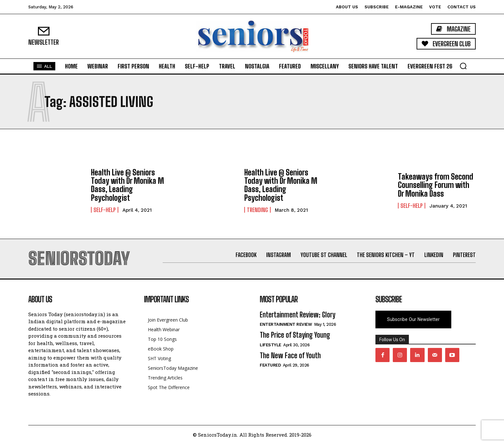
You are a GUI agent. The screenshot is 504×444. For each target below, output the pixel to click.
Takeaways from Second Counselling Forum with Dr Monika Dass (436, 185)
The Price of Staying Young (295, 335)
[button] (463, 66)
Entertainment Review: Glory (297, 315)
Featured (270, 365)
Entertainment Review (286, 324)
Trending (257, 210)
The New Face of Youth (290, 355)
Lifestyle (270, 345)
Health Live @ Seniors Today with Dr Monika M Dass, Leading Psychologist (127, 185)
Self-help (105, 210)
